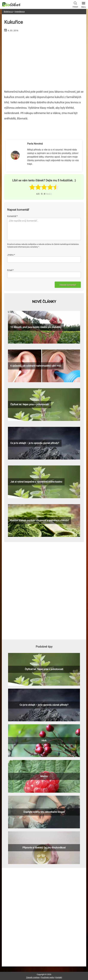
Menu (84, 4)
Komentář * (12, 216)
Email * (10, 270)
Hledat (75, 4)
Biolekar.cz (8, 12)
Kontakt (59, 977)
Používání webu (48, 977)
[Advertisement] (44, 60)
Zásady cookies (33, 977)
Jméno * (11, 255)
